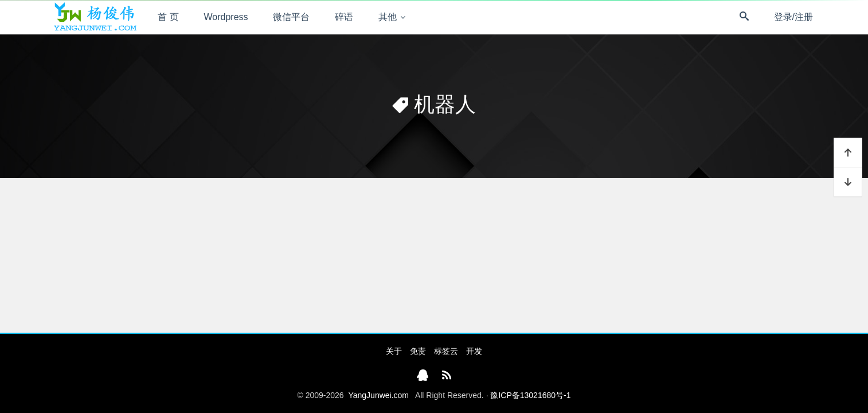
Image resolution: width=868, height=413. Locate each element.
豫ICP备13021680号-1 (530, 395)
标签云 (446, 351)
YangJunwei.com (378, 395)
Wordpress (226, 17)
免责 (418, 351)
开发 (474, 351)
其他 (388, 17)
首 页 (168, 17)
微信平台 (291, 17)
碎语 (344, 17)
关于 (394, 351)
